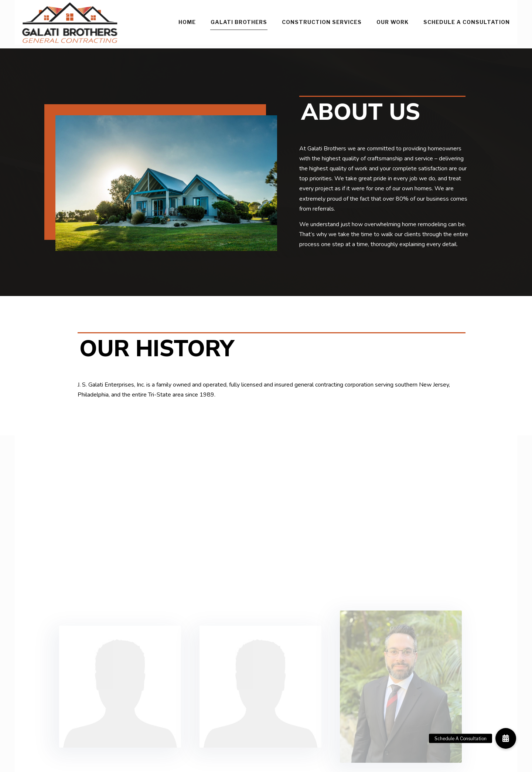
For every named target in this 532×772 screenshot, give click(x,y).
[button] (506, 738)
